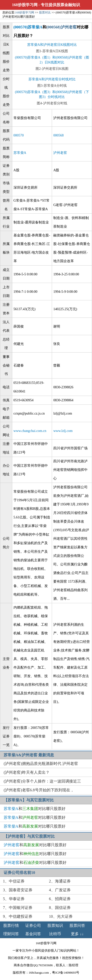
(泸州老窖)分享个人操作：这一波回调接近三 (42, 781)
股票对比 (45, 12)
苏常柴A (20, 153)
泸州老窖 (60, 153)
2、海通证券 (60, 881)
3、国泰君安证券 (18, 890)
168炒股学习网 (25, 5)
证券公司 (33, 925)
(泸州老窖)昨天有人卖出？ (27, 772)
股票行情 (11, 925)
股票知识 (55, 925)
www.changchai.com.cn (30, 431)
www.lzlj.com (63, 431)
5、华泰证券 (14, 899)
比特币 (55, 934)
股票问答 (77, 925)
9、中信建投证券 (18, 916)
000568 (58, 135)
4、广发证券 (60, 890)
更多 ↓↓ (77, 934)
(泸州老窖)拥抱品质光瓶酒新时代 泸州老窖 (41, 764)
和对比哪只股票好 (35, 809)
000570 (19, 135)
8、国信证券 (60, 908)
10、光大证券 (61, 916)
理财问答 (11, 934)
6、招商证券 (60, 899)
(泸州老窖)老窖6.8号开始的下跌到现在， (39, 790)
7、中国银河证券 (18, 908)
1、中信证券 (14, 881)
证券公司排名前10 (19, 873)
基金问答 (33, 934)
